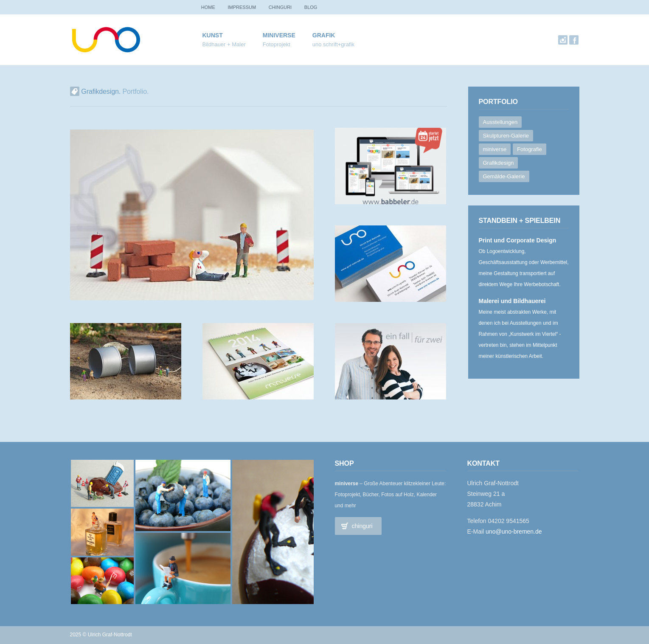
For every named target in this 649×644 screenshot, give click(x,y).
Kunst (224, 40)
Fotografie (530, 149)
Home (209, 7)
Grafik (333, 40)
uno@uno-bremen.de (514, 532)
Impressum (246, 7)
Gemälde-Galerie (504, 176)
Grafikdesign (499, 163)
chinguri (286, 7)
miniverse (279, 40)
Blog (319, 7)
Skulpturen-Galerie (506, 136)
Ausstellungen (500, 122)
